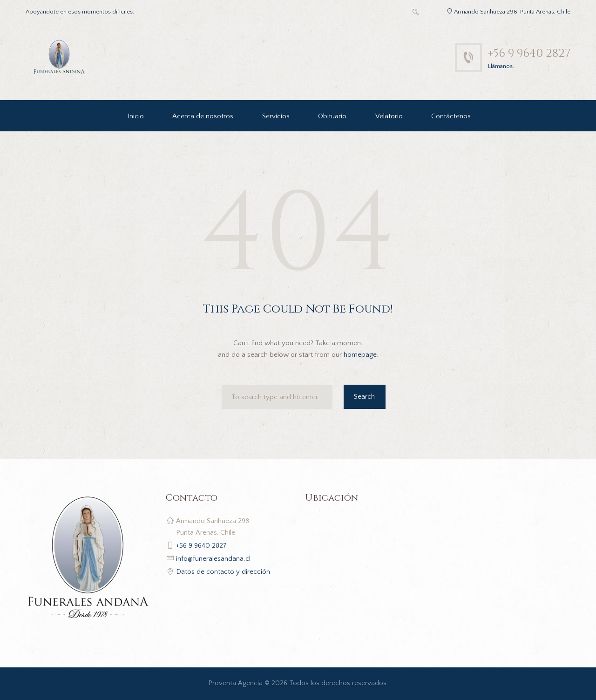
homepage (360, 355)
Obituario (332, 116)
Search (364, 397)
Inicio (136, 116)
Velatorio (389, 116)
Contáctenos (451, 116)
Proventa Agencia (235, 683)
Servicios (276, 116)
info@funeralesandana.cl (213, 559)
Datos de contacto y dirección (223, 572)
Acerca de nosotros (203, 116)
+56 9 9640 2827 (528, 53)
